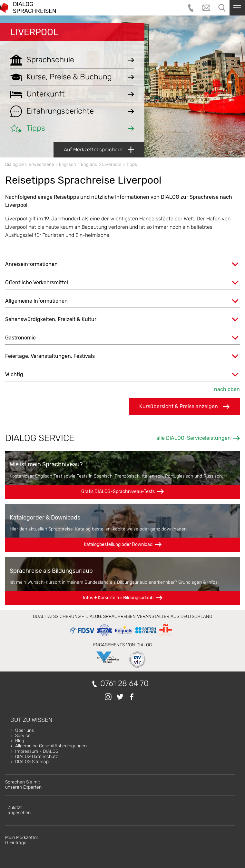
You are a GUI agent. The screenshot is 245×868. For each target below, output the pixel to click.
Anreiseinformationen (31, 264)
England (89, 164)
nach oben (227, 389)
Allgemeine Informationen (36, 301)
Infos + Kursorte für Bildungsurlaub (118, 598)
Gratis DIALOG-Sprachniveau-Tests (118, 492)
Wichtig (14, 374)
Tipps (132, 164)
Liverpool (34, 32)
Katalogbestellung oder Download (118, 545)
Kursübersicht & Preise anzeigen (184, 407)
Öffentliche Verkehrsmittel (37, 283)
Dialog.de (15, 164)
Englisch (68, 164)
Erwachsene (41, 164)
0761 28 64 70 (124, 684)
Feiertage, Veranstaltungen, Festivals (50, 356)
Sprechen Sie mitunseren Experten (23, 785)
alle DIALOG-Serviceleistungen (194, 438)
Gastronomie (20, 338)
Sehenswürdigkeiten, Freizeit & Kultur (51, 319)
